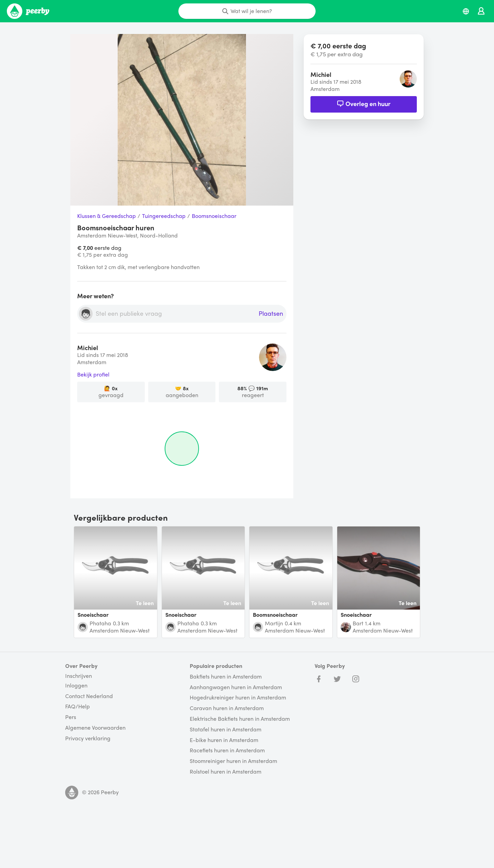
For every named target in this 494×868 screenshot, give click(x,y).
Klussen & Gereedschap (107, 216)
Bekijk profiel (93, 375)
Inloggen (76, 686)
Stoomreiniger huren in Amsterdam (233, 761)
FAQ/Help (78, 707)
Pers (71, 717)
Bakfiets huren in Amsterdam (226, 677)
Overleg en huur (364, 103)
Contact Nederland (89, 696)
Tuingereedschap (164, 216)
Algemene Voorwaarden (95, 728)
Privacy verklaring (88, 738)
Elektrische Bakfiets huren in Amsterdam (240, 719)
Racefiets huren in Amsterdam (227, 750)
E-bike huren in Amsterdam (224, 740)
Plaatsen (271, 314)
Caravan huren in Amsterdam (227, 708)
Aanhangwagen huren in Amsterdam (236, 687)
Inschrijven (79, 676)
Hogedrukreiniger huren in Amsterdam (238, 698)
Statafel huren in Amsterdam (226, 730)
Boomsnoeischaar (214, 216)
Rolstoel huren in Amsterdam (226, 772)
